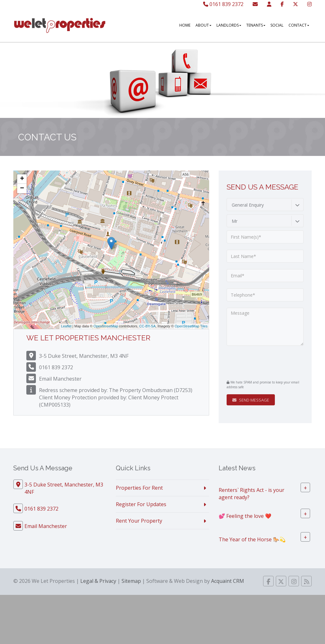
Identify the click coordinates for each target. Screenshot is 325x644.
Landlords (229, 25)
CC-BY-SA (148, 326)
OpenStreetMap (106, 326)
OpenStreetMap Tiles (191, 326)
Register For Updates (141, 504)
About (203, 25)
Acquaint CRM (228, 581)
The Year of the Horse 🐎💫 (252, 539)
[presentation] (265, 362)
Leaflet (66, 326)
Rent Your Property (139, 521)
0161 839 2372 (223, 4)
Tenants (256, 25)
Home (185, 25)
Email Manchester (60, 379)
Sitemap (131, 581)
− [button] (22, 189)
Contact (299, 25)
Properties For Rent (139, 488)
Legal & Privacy (98, 581)
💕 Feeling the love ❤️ (245, 516)
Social (277, 25)
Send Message (251, 400)
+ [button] (22, 179)
